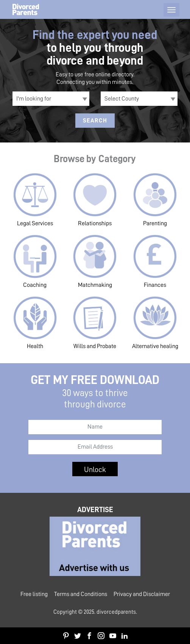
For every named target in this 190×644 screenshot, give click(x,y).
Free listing (34, 594)
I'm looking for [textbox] (34, 99)
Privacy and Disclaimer (142, 594)
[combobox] (51, 99)
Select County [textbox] (122, 99)
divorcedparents (116, 612)
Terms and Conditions (81, 594)
